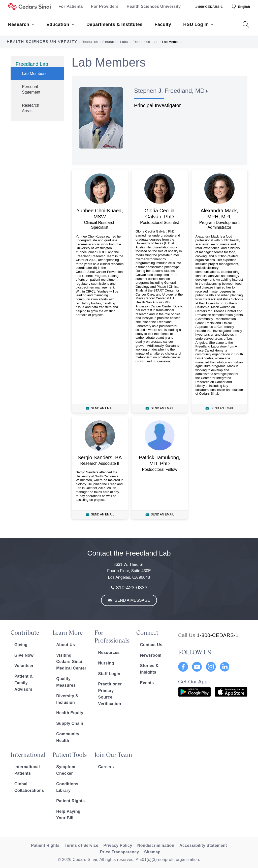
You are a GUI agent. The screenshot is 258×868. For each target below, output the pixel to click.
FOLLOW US (195, 652)
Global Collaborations (29, 787)
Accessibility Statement (203, 845)
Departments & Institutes (115, 24)
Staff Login (109, 674)
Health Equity (70, 713)
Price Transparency (120, 852)
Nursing (106, 663)
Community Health (68, 737)
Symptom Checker (66, 770)
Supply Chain (70, 723)
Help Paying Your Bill (68, 815)
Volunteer (24, 666)
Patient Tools (70, 755)
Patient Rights (70, 801)
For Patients (71, 6)
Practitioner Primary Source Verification (110, 694)
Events (147, 683)
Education (60, 24)
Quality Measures (66, 682)
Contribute (25, 633)
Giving (21, 645)
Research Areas (30, 108)
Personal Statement (31, 89)
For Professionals (112, 637)
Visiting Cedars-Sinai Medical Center (71, 662)
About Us (66, 645)
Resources (109, 653)
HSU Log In (198, 24)
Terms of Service (81, 845)
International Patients (27, 770)
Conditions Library (67, 787)
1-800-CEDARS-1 (209, 7)
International (28, 755)
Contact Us (151, 645)
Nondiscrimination (156, 845)
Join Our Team (113, 755)
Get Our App (193, 682)
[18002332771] (208, 635)
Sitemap (152, 852)
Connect (147, 633)
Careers (106, 767)
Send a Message (132, 600)
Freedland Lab (32, 64)
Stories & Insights (149, 669)
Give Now (24, 655)
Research (21, 24)
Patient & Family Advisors (24, 683)
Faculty (163, 24)
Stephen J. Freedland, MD (169, 91)
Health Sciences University (154, 6)
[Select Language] (240, 7)
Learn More (68, 633)
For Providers (105, 6)
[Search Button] (246, 24)
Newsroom (151, 655)
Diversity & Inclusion (67, 699)
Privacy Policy (118, 845)
